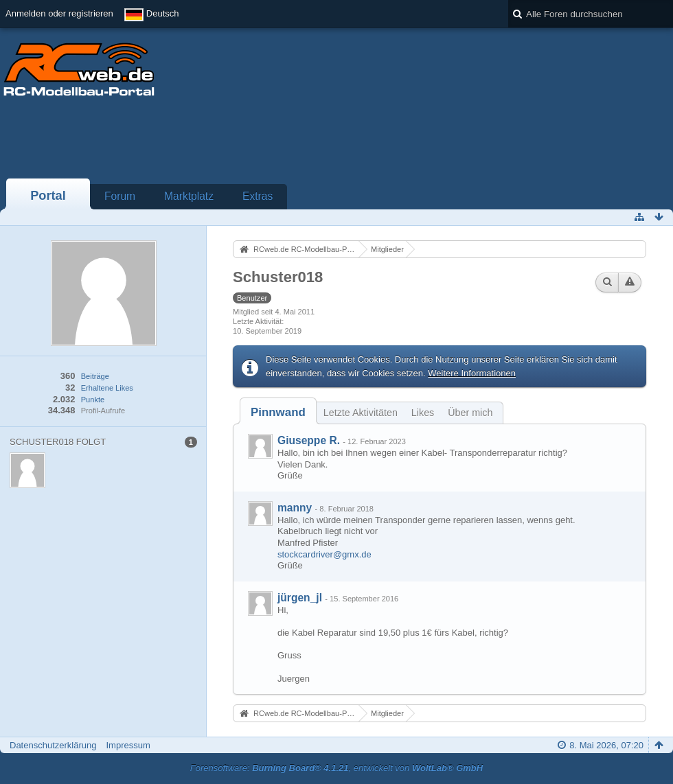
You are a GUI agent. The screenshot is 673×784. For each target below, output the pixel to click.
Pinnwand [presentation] (278, 412)
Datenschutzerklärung (53, 745)
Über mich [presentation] (470, 413)
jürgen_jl (300, 598)
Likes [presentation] (423, 413)
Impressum (128, 745)
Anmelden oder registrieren (59, 13)
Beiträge (95, 376)
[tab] (278, 412)
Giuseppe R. (309, 440)
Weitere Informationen (472, 373)
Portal (48, 196)
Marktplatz (189, 196)
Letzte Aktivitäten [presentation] (361, 413)
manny (295, 508)
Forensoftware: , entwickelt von (336, 768)
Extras (258, 196)
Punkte (93, 400)
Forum (120, 196)
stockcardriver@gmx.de (324, 554)
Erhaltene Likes (107, 388)
